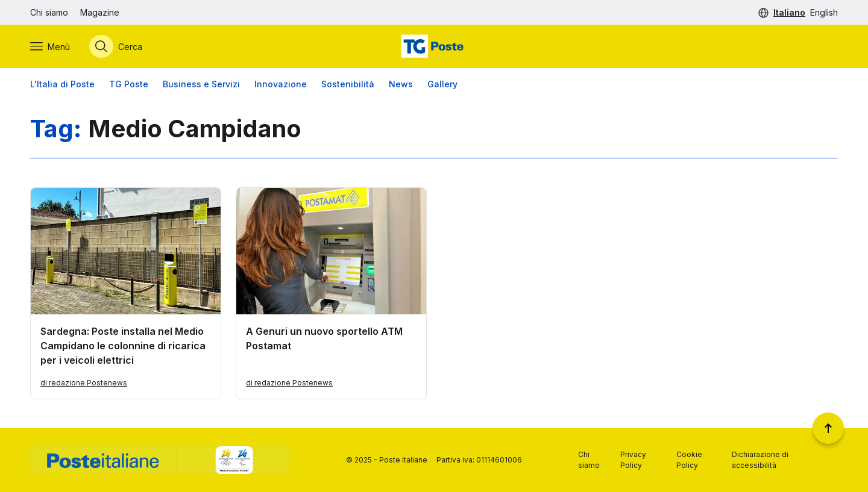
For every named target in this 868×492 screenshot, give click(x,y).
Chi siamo (49, 12)
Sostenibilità (348, 84)
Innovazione (281, 84)
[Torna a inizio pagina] (828, 428)
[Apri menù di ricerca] (116, 46)
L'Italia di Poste (62, 84)
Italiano (789, 12)
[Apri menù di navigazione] (50, 46)
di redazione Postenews (84, 383)
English (824, 12)
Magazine (100, 12)
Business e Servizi (201, 84)
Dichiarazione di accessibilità (760, 460)
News (401, 84)
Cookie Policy (689, 460)
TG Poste (129, 84)
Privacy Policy (633, 460)
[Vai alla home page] (434, 46)
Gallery (442, 84)
